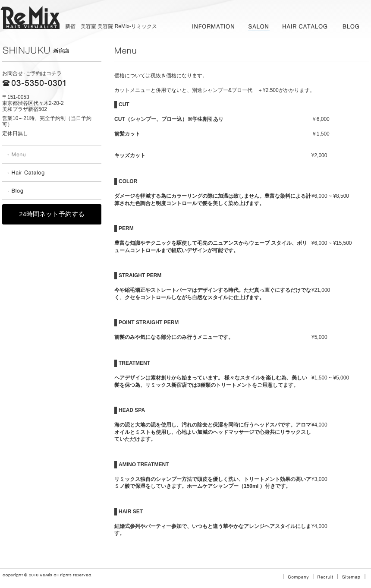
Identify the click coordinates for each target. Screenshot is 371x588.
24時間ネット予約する (52, 214)
